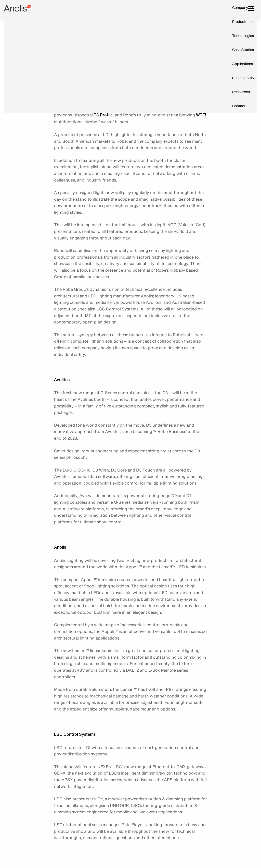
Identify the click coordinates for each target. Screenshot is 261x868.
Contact (239, 106)
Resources (241, 92)
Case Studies (243, 50)
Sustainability (243, 78)
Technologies (243, 36)
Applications (243, 64)
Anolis (17, 8)
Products (240, 22)
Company (240, 8)
